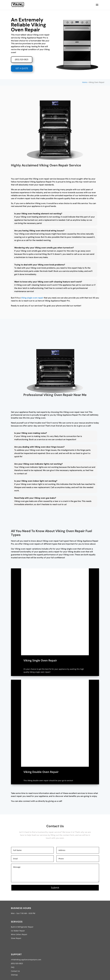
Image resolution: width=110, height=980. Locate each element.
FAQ (13, 967)
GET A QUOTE (22, 68)
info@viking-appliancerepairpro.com (26, 960)
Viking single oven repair (32, 298)
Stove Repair (16, 938)
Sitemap (14, 975)
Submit (55, 888)
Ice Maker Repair (18, 931)
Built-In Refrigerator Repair (22, 927)
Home (85, 82)
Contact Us (15, 971)
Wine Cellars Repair (19, 934)
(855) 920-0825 (22, 59)
